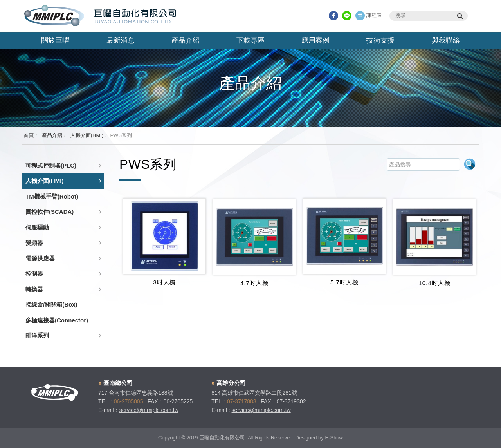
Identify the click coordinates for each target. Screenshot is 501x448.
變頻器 (34, 243)
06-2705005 (129, 401)
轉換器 (34, 289)
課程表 (369, 15)
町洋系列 (37, 335)
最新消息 (121, 40)
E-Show (334, 438)
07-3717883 (242, 401)
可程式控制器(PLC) (51, 165)
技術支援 (380, 40)
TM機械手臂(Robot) (52, 196)
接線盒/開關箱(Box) (51, 304)
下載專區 (250, 40)
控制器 (34, 274)
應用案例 (315, 40)
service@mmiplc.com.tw (149, 410)
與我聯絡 (446, 40)
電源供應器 (40, 258)
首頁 (29, 135)
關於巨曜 (55, 40)
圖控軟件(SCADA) (50, 212)
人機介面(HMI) (86, 135)
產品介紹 (186, 40)
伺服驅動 (37, 227)
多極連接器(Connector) (57, 320)
